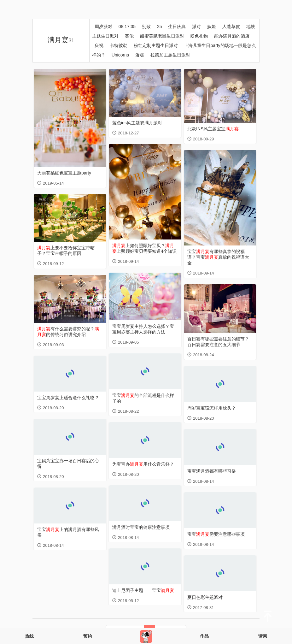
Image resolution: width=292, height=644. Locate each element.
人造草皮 (231, 27)
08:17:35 (127, 27)
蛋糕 (140, 55)
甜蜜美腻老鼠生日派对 (162, 36)
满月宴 (61, 40)
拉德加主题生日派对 (170, 55)
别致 (146, 27)
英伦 (129, 36)
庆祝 (99, 45)
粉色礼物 (199, 36)
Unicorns (120, 55)
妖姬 (212, 27)
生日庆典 (177, 27)
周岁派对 (103, 27)
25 (160, 27)
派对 (196, 27)
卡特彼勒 (119, 45)
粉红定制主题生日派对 (156, 45)
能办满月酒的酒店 (232, 36)
